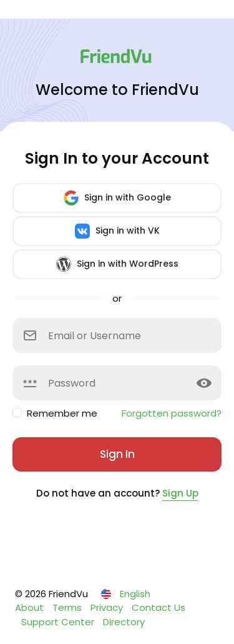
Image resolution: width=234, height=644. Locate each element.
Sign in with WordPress (117, 264)
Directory (124, 622)
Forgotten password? (172, 413)
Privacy (108, 607)
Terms (68, 607)
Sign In (117, 454)
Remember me (62, 413)
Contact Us (158, 607)
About (31, 607)
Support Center (59, 622)
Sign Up (180, 493)
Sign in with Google (117, 198)
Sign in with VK (117, 231)
